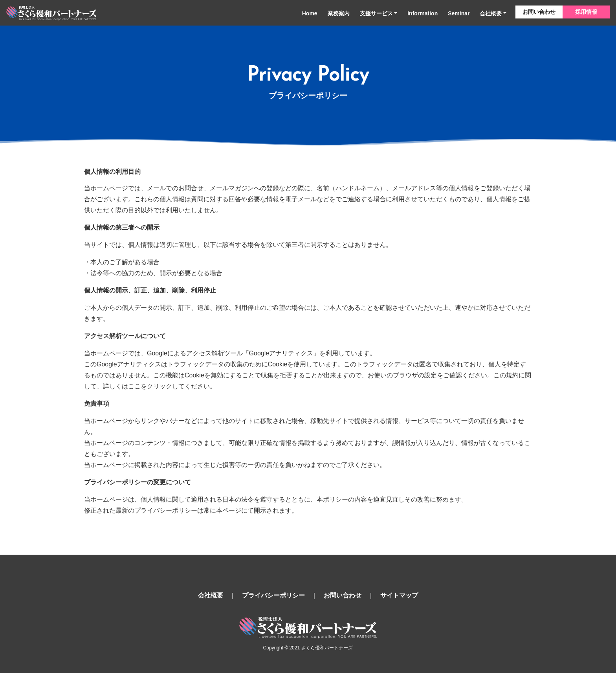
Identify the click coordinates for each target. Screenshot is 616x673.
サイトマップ (399, 595)
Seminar (459, 13)
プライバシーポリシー (273, 595)
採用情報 (586, 12)
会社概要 (491, 13)
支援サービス (376, 13)
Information (423, 13)
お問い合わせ (539, 12)
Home (310, 13)
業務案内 (339, 13)
